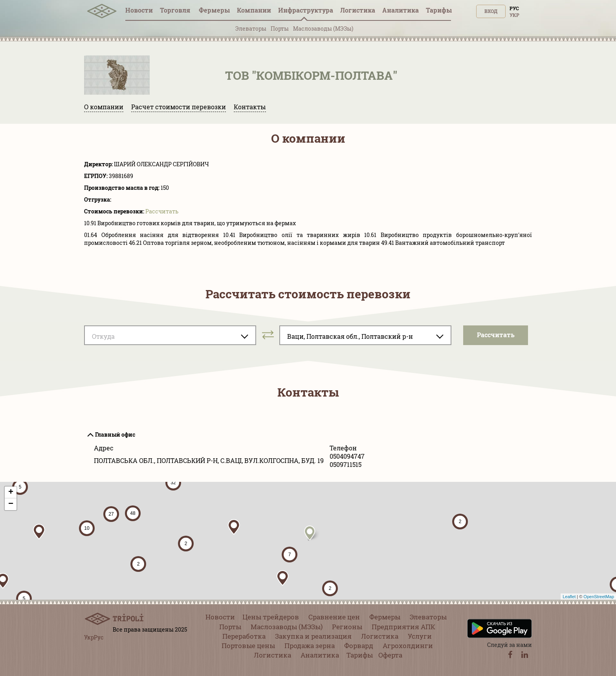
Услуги (420, 636)
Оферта (390, 655)
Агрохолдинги (408, 646)
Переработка (244, 636)
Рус (514, 8)
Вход (491, 11)
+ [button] (11, 492)
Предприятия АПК (403, 627)
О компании (104, 107)
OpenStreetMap (599, 597)
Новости (139, 10)
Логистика (358, 10)
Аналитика (401, 10)
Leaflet (569, 597)
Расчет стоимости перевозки (179, 107)
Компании (254, 10)
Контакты (250, 107)
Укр (514, 15)
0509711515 (346, 464)
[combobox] (170, 335)
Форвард (359, 646)
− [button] (11, 504)
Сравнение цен (334, 617)
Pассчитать (162, 211)
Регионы (347, 627)
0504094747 (347, 456)
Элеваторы (251, 28)
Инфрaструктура (306, 10)
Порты (280, 28)
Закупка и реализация (313, 636)
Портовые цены (248, 646)
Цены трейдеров (271, 617)
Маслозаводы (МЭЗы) (323, 28)
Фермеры (214, 10)
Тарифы (439, 10)
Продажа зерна (310, 646)
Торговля (176, 10)
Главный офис (115, 434)
